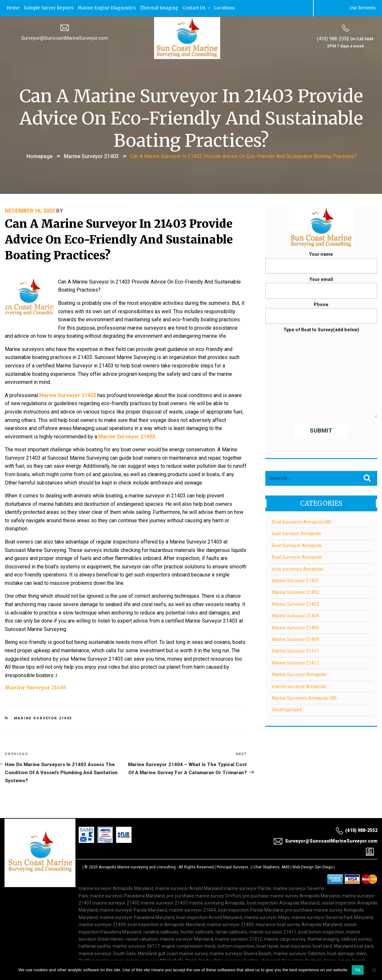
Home (14, 8)
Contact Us (200, 8)
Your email (321, 287)
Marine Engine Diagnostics (109, 8)
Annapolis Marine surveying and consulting (137, 845)
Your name (321, 262)
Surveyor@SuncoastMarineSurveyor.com (65, 38)
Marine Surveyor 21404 (295, 615)
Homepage (39, 156)
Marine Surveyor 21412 (295, 663)
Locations (228, 8)
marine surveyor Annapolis (299, 686)
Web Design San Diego (313, 845)
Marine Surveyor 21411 (295, 651)
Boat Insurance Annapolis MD (302, 522)
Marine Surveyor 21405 (295, 627)
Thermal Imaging (162, 8)
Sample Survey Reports (50, 8)
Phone (321, 313)
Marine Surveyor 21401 (295, 580)
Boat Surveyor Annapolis (297, 545)
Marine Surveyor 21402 (295, 592)
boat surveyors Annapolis (298, 568)
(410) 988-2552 (333, 38)
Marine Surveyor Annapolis (299, 674)
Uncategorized (287, 709)
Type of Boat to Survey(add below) (321, 372)
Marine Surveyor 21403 (91, 156)
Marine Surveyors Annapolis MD (304, 698)
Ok (358, 970)
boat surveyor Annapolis (296, 533)
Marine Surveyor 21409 (295, 639)
